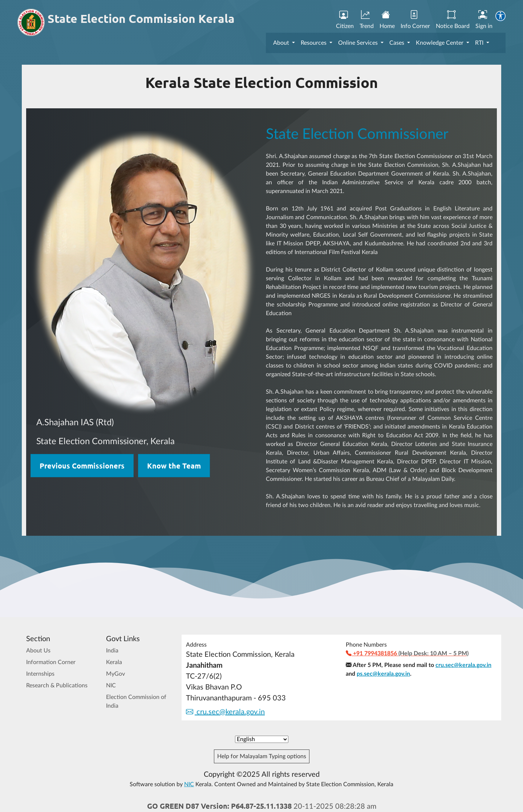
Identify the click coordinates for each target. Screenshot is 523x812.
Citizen (345, 20)
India (112, 651)
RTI (480, 43)
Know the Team (174, 466)
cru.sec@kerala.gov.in (225, 712)
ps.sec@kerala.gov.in (383, 674)
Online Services (359, 43)
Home (387, 20)
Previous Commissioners (82, 466)
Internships (40, 674)
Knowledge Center (440, 43)
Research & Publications (57, 686)
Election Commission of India (136, 702)
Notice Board (453, 20)
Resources (314, 43)
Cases (398, 43)
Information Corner (51, 662)
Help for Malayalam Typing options (262, 756)
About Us (38, 651)
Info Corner (415, 20)
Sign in (484, 20)
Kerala (114, 662)
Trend (367, 20)
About (282, 43)
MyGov (115, 674)
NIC (111, 686)
